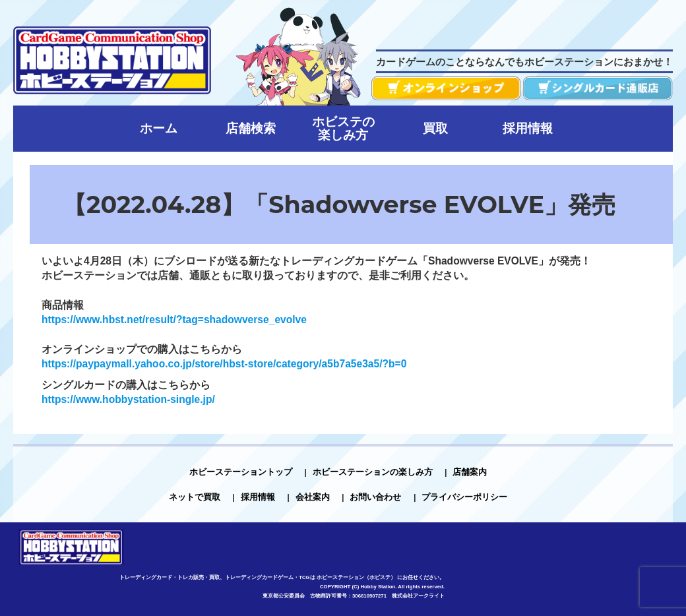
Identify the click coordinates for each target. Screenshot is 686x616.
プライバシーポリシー (464, 497)
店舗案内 (470, 472)
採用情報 (258, 497)
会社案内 (313, 497)
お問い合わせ (375, 497)
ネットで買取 (195, 497)
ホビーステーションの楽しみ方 (373, 472)
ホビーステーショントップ (241, 472)
